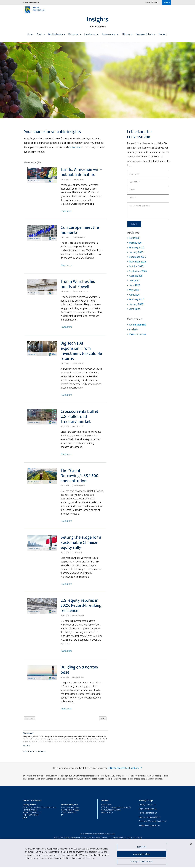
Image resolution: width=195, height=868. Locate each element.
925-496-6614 (71, 816)
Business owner (110, 33)
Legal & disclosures (147, 813)
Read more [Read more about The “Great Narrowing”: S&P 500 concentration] (66, 523)
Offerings (127, 33)
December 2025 (137, 257)
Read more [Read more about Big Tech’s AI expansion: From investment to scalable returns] (66, 397)
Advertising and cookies (149, 829)
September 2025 (138, 271)
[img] (97, 79)
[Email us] (24, 821)
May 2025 (134, 290)
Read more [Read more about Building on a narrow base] (66, 712)
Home (30, 33)
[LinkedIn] (27, 821)
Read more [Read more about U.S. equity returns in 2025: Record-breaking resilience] (66, 654)
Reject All (142, 847)
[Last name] (148, 182)
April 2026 (134, 238)
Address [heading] (105, 804)
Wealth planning (57, 33)
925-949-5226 (73, 814)
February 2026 (137, 247)
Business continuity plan (149, 821)
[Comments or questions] (148, 211)
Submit (134, 224)
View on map (106, 816)
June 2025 (135, 285)
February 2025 (137, 299)
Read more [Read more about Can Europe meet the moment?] (66, 266)
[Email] (148, 190)
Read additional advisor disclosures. (34, 755)
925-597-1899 (32, 819)
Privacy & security (146, 808)
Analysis (133, 329)
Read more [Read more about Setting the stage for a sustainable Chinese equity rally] (66, 587)
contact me (74, 147)
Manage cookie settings (142, 862)
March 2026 (135, 243)
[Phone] (148, 198)
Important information (152, 2)
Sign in (167, 2)
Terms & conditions (147, 817)
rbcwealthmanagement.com (31, 2)
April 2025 (134, 295)
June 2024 (135, 309)
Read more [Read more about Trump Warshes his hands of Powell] (66, 328)
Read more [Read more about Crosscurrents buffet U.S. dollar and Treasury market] (66, 456)
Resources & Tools (146, 33)
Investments (91, 33)
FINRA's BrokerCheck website (124, 772)
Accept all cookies (142, 854)
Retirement (75, 33)
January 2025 (136, 304)
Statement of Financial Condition (152, 825)
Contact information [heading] (32, 804)
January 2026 (136, 252)
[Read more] (27, 749)
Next (102, 722)
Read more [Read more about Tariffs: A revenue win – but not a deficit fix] (66, 211)
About (41, 33)
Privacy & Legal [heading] (146, 804)
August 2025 (136, 276)
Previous (30, 722)
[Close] (191, 844)
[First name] (148, 174)
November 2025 (137, 262)
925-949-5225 (35, 816)
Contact (163, 33)
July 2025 (134, 281)
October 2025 (136, 266)
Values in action (137, 334)
